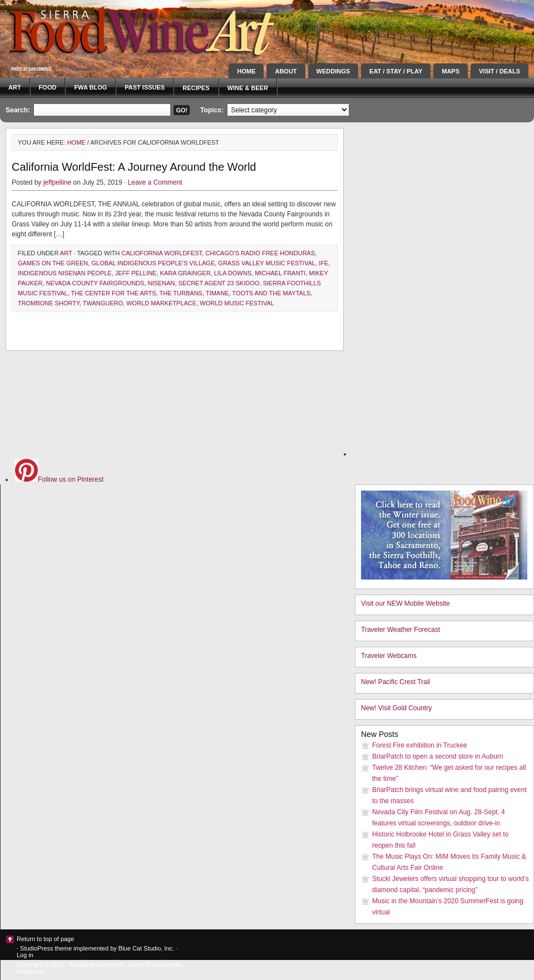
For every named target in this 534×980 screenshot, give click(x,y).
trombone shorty (49, 303)
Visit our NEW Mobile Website (406, 603)
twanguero (103, 303)
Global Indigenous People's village (153, 263)
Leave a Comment (155, 182)
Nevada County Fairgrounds (95, 283)
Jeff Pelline (136, 273)
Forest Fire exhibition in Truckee (420, 745)
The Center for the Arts (114, 293)
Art (15, 87)
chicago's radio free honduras (260, 253)
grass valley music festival (267, 263)
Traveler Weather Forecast (400, 630)
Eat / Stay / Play (396, 71)
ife (323, 263)
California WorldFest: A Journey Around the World (134, 167)
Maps (451, 71)
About (286, 71)
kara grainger (186, 273)
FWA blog (90, 87)
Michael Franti (280, 273)
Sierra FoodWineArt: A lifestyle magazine (100, 31)
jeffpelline (57, 182)
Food (48, 87)
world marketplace (161, 303)
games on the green (53, 263)
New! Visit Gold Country (396, 708)
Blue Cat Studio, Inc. (146, 948)
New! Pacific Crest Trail (395, 682)
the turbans (181, 293)
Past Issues (145, 87)
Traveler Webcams (389, 656)
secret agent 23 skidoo (219, 283)
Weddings (333, 71)
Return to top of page (45, 939)
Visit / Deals (500, 71)
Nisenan (162, 283)
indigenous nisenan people (65, 273)
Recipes (196, 88)
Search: (18, 110)
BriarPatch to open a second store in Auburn (437, 756)
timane (217, 293)
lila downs (233, 273)
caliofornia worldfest (162, 253)
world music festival (237, 303)
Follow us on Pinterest (59, 479)
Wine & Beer (248, 88)
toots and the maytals (271, 293)
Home (246, 71)
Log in (25, 955)
